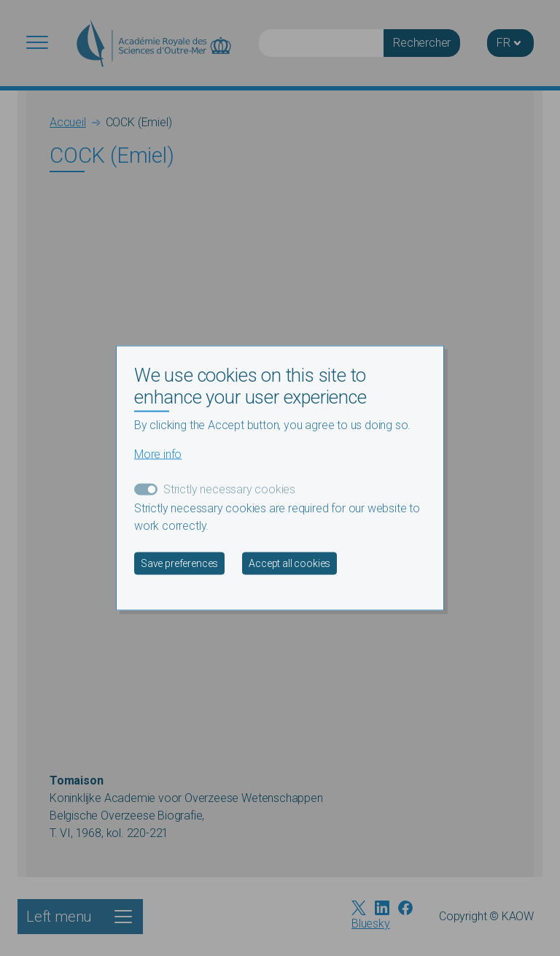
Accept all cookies (289, 563)
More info (158, 454)
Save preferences (179, 563)
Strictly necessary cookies (229, 489)
